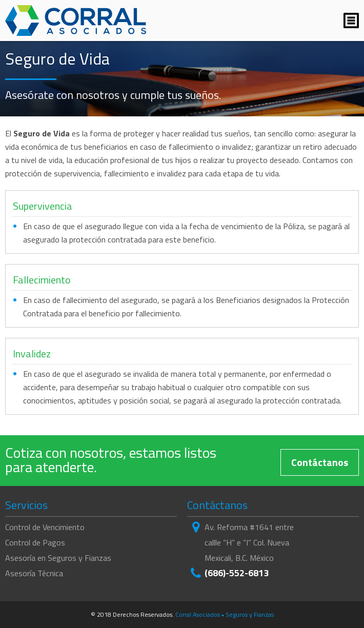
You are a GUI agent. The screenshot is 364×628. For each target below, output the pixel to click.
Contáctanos (320, 462)
